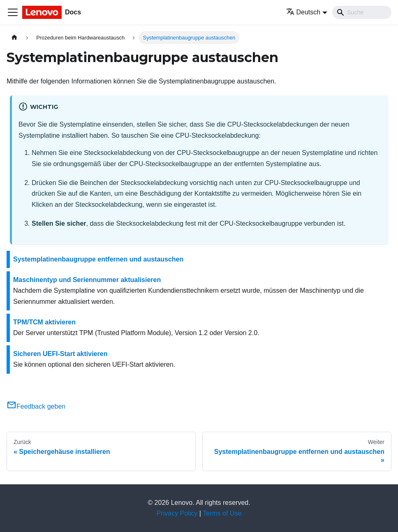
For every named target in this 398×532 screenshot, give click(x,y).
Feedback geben (36, 406)
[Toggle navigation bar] (13, 12)
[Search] (362, 12)
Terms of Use (222, 513)
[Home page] (14, 38)
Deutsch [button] (303, 12)
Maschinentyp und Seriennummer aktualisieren (87, 280)
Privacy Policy (177, 513)
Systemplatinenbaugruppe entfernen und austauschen (98, 259)
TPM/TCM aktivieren (44, 322)
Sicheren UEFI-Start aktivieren (60, 354)
